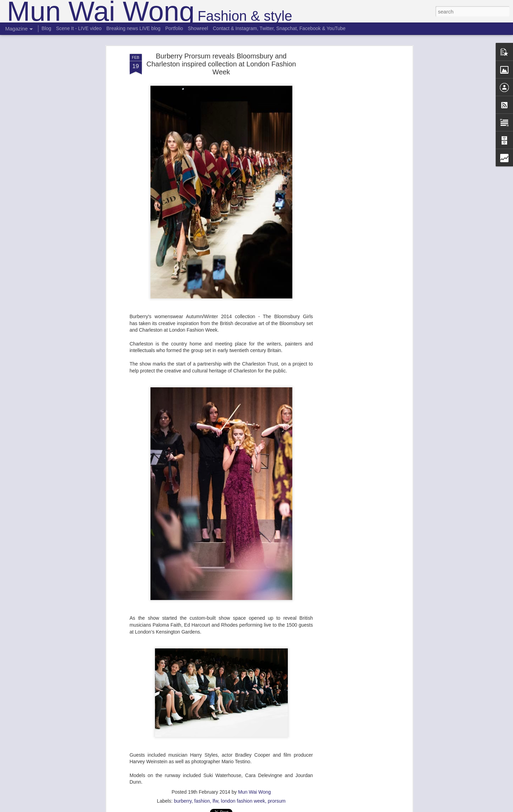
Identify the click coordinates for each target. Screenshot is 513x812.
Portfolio (174, 28)
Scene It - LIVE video (79, 28)
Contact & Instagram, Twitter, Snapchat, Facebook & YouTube (279, 28)
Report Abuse (298, 808)
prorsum (277, 799)
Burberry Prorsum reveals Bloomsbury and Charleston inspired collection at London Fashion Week (221, 62)
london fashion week (243, 799)
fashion (202, 799)
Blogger (278, 808)
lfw (215, 799)
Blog (46, 28)
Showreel (198, 28)
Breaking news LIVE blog (133, 28)
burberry (183, 799)
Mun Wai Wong (254, 790)
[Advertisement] (351, 160)
